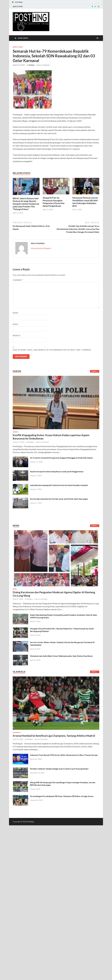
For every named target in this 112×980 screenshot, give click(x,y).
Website (17, 336)
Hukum (15, 432)
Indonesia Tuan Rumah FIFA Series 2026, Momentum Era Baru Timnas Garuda (64, 755)
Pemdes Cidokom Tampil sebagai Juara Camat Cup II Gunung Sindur (59, 769)
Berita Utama (18, 47)
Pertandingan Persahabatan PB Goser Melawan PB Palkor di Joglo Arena (62, 796)
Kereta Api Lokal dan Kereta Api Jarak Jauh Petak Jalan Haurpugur (59, 499)
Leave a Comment (43, 65)
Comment (18, 280)
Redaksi (32, 65)
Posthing (30, 822)
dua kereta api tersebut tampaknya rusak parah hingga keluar (57, 471)
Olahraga (17, 732)
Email (16, 324)
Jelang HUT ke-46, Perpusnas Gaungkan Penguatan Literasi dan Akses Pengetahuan (54, 202)
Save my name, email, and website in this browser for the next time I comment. (52, 350)
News (15, 589)
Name (16, 313)
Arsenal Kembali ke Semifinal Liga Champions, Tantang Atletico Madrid (54, 736)
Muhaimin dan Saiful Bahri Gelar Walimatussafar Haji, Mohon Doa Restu (61, 656)
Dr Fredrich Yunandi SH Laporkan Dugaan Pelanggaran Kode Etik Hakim (61, 458)
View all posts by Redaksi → (42, 248)
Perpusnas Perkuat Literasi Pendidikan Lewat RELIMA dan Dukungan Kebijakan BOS (85, 202)
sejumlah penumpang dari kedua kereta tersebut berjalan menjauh (59, 485)
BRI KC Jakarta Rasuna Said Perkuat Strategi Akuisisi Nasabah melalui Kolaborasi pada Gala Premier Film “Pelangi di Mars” (26, 204)
